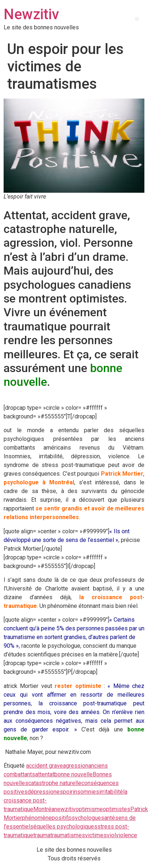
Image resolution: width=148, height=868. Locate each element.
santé (108, 818)
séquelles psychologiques (64, 827)
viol (111, 835)
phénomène (37, 818)
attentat (45, 774)
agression (76, 766)
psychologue (85, 818)
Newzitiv (31, 14)
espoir (65, 792)
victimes (96, 835)
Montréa (44, 809)
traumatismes (68, 835)
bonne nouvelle (73, 774)
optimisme (89, 809)
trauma (42, 835)
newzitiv (65, 809)
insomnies (86, 792)
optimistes (117, 809)
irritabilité (111, 792)
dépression (42, 792)
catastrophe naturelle (55, 783)
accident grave (45, 766)
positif (60, 818)
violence (126, 835)
